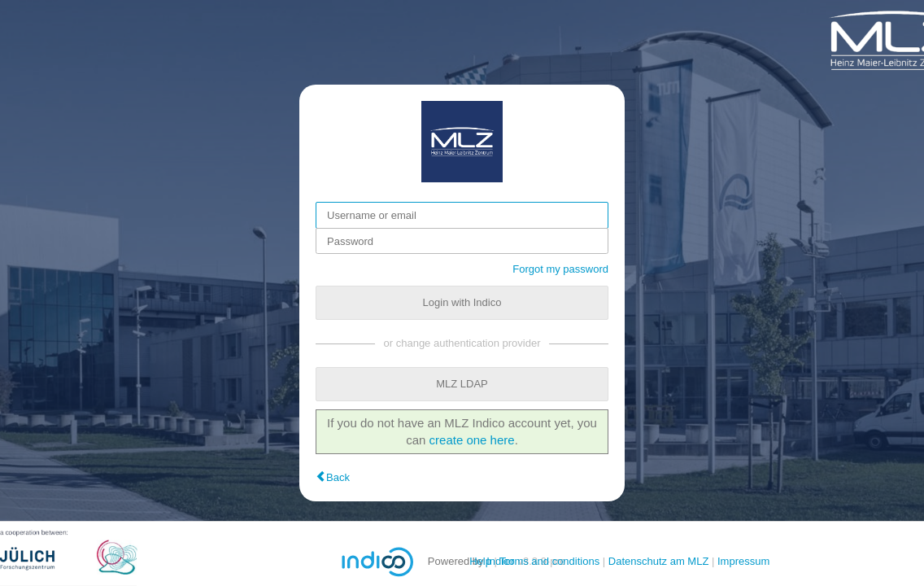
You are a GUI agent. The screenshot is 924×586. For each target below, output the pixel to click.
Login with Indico (462, 302)
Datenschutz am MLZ (659, 561)
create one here (472, 440)
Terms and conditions (549, 561)
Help (480, 561)
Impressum (743, 561)
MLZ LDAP (462, 384)
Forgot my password (560, 269)
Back (338, 477)
